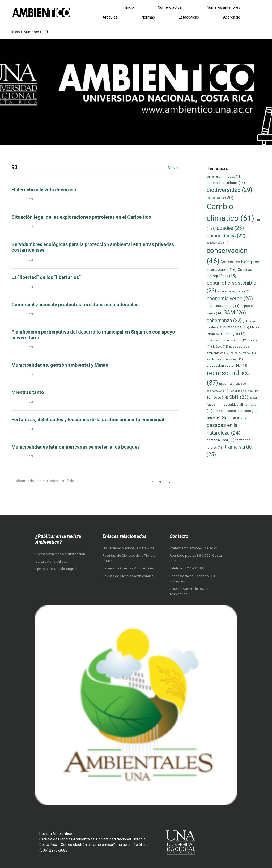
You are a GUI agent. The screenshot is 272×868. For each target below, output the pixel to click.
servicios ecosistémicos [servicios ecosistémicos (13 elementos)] (236, 411)
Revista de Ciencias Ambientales (128, 576)
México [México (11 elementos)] (221, 347)
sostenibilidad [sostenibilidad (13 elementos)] (221, 440)
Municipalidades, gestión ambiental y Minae (60, 365)
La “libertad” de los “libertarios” (46, 277)
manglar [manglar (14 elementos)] (236, 334)
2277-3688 (194, 568)
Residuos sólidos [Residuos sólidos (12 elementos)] (244, 391)
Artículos (110, 17)
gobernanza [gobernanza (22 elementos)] (224, 320)
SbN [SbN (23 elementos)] (239, 397)
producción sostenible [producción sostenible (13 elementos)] (227, 365)
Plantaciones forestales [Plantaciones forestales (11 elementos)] (225, 359)
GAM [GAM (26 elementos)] (235, 313)
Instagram (177, 581)
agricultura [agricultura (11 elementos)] (217, 177)
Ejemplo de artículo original (56, 569)
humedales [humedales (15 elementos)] (236, 327)
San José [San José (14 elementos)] (217, 398)
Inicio (130, 7)
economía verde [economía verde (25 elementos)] (230, 299)
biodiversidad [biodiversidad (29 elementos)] (229, 190)
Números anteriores (223, 7)
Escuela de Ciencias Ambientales (128, 568)
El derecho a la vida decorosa (44, 190)
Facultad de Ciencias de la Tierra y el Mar (129, 558)
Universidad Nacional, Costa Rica (128, 548)
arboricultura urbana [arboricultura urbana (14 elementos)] (226, 183)
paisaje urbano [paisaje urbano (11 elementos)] (243, 353)
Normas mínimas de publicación (60, 554)
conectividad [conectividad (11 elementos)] (218, 243)
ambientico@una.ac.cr (199, 548)
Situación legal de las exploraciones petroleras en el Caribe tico (81, 217)
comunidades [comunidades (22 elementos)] (226, 236)
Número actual (170, 7)
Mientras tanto (28, 392)
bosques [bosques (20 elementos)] (220, 198)
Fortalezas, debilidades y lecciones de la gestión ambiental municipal (88, 420)
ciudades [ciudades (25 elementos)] (228, 228)
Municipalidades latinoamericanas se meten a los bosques (76, 447)
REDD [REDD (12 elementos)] (226, 384)
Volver (173, 168)
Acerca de (232, 17)
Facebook (203, 576)
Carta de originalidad (52, 561)
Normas (148, 17)
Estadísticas (189, 17)
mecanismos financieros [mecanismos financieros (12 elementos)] (227, 340)
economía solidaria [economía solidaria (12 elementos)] (233, 291)
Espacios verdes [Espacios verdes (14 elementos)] (223, 306)
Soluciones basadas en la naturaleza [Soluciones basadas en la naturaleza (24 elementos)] (226, 425)
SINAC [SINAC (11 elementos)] (214, 418)
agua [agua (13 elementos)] (235, 176)
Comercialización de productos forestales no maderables (75, 304)
